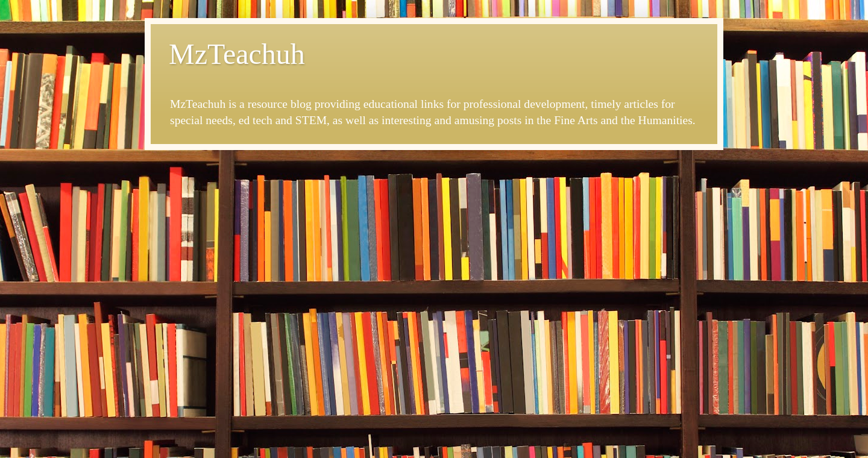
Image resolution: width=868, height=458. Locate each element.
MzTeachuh (237, 54)
